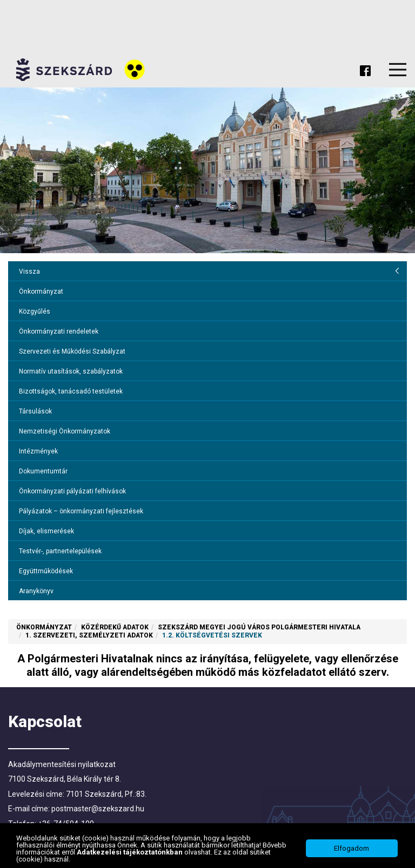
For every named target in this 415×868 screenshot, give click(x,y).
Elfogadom (352, 848)
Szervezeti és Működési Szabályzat (72, 351)
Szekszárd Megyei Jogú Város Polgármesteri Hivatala (259, 627)
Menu (398, 70)
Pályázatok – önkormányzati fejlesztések (81, 511)
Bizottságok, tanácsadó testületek (71, 391)
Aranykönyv (36, 591)
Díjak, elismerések (46, 531)
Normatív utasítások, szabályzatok (71, 371)
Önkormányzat (41, 291)
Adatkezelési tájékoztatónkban (130, 852)
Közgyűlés (35, 311)
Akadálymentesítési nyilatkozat (62, 764)
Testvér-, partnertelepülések (60, 551)
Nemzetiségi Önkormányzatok (65, 431)
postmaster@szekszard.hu (98, 809)
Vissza (29, 272)
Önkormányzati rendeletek (59, 331)
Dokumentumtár (43, 471)
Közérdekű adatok (115, 627)
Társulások (35, 411)
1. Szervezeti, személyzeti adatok (89, 635)
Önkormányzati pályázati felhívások (72, 491)
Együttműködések (46, 571)
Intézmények (38, 451)
